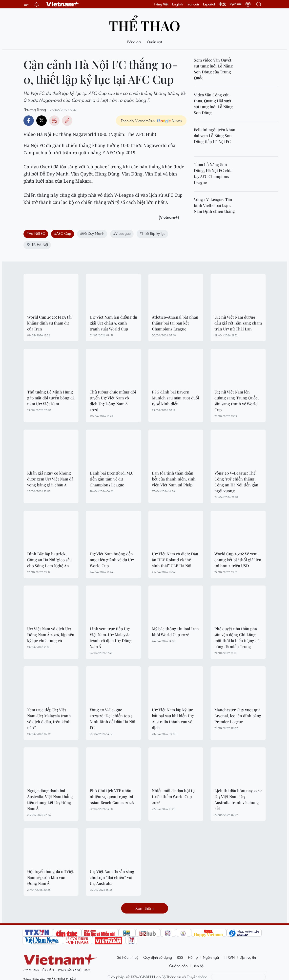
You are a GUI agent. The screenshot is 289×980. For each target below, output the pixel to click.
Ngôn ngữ (211, 957)
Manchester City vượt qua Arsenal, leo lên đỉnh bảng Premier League (238, 716)
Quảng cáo (178, 966)
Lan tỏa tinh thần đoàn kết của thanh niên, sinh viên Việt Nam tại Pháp (174, 479)
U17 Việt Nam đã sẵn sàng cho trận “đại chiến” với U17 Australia (112, 877)
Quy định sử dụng (158, 957)
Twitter (41, 121)
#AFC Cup (63, 233)
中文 (222, 4)
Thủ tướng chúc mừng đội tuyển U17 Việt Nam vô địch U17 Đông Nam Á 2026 (113, 401)
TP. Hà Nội (37, 244)
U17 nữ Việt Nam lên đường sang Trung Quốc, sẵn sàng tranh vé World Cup (237, 401)
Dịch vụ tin (248, 957)
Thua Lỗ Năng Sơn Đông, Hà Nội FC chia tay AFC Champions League (213, 173)
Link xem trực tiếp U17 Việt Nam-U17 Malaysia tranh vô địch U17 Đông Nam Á (111, 638)
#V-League (122, 233)
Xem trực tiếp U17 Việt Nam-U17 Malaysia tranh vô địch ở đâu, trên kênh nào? (49, 719)
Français (193, 4)
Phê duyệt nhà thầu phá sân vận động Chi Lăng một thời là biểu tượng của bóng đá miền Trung (238, 638)
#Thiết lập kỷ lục (152, 233)
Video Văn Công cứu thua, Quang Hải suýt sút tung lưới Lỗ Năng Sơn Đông (213, 104)
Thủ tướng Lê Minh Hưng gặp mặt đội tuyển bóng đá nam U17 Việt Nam (51, 398)
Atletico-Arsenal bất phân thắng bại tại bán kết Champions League (175, 323)
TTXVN (229, 957)
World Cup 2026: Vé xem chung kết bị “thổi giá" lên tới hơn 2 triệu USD (238, 560)
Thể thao (144, 25)
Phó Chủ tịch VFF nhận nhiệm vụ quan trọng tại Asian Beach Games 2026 (112, 796)
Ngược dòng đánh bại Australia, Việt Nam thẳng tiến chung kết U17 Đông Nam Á (50, 799)
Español (209, 4)
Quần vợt (155, 42)
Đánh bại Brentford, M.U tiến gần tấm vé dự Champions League (112, 479)
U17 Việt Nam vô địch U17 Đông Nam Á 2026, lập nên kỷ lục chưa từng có (51, 635)
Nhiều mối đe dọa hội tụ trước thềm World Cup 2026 (173, 796)
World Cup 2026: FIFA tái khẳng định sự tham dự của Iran (49, 323)
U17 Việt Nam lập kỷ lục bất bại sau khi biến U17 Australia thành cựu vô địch (173, 719)
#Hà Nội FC (36, 233)
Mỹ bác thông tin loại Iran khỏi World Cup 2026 (175, 632)
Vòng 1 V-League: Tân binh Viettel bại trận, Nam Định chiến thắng (214, 205)
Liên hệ (198, 966)
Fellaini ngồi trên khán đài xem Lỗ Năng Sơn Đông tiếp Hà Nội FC (215, 136)
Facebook (29, 121)
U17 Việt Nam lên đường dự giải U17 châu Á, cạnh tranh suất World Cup (113, 323)
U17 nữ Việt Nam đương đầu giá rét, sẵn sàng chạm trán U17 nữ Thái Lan (238, 323)
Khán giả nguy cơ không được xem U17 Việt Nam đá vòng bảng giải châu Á (50, 479)
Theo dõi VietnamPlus (138, 121)
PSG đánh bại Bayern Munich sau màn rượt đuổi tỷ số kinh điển (175, 398)
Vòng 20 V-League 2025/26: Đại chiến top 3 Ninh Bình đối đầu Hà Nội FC (113, 719)
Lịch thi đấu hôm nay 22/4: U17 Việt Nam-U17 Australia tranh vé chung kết (238, 799)
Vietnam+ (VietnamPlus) (63, 4)
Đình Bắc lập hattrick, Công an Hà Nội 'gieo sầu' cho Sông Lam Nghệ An (50, 560)
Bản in (54, 121)
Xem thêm (144, 908)
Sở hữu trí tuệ (128, 957)
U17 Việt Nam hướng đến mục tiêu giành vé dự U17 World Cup (112, 560)
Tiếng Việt (161, 4)
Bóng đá (134, 42)
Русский (236, 4)
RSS (180, 957)
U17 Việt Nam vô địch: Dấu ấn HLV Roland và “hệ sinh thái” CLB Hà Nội (175, 560)
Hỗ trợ (193, 957)
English (177, 4)
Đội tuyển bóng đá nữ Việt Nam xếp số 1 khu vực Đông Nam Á (50, 877)
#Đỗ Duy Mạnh (92, 233)
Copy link (67, 121)
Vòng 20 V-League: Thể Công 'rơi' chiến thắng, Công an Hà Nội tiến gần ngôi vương (236, 482)
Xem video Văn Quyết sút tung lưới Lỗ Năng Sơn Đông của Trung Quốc (213, 69)
